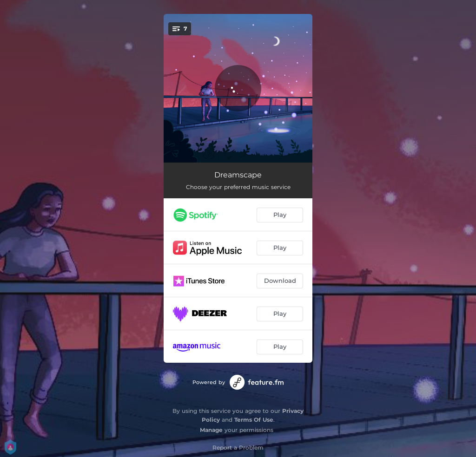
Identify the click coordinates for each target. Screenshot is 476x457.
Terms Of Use (254, 420)
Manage (211, 430)
